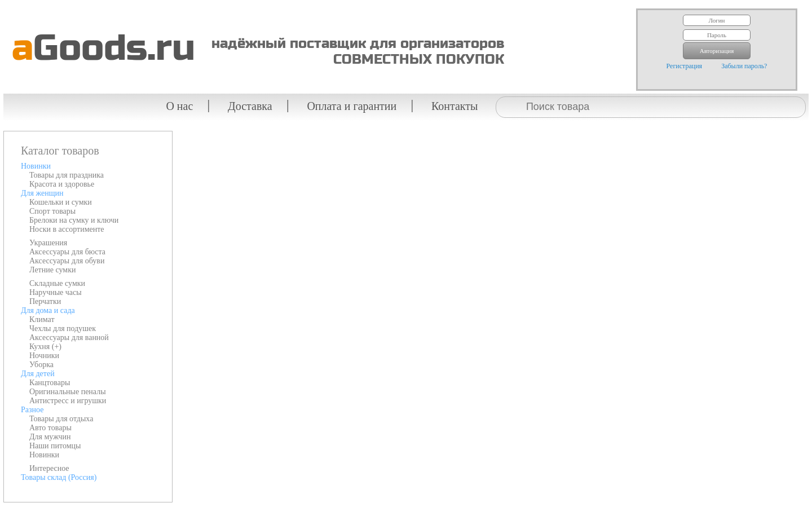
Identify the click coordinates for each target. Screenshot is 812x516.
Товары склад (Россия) (59, 477)
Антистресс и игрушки (68, 401)
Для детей (38, 374)
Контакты (455, 106)
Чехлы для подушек (63, 328)
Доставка (250, 106)
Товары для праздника (67, 175)
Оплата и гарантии (352, 106)
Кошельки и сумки (61, 202)
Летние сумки (52, 270)
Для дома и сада (48, 310)
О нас (179, 106)
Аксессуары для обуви (67, 261)
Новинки (36, 166)
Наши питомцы (55, 446)
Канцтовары (50, 383)
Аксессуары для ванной (69, 338)
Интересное (49, 468)
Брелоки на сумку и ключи (74, 220)
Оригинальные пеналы (68, 392)
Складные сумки (57, 283)
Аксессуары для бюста (67, 252)
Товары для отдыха (61, 419)
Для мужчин (50, 437)
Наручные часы (56, 292)
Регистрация (685, 66)
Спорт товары (52, 211)
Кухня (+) (45, 347)
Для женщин (42, 193)
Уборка (41, 365)
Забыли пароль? (744, 66)
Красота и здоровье (62, 184)
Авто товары (50, 428)
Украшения (48, 243)
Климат (42, 319)
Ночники (44, 356)
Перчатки (45, 301)
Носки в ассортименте (67, 229)
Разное (32, 410)
